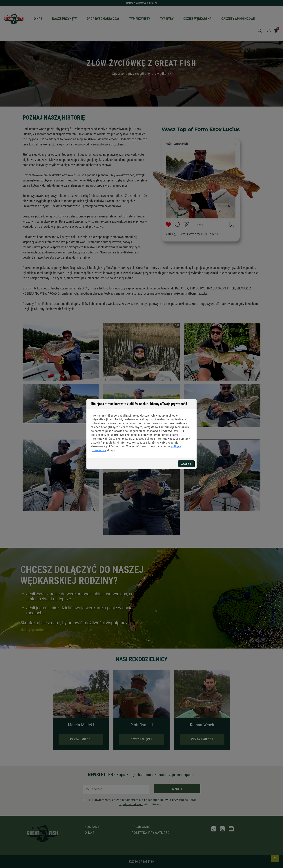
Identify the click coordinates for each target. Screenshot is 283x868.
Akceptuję (186, 464)
